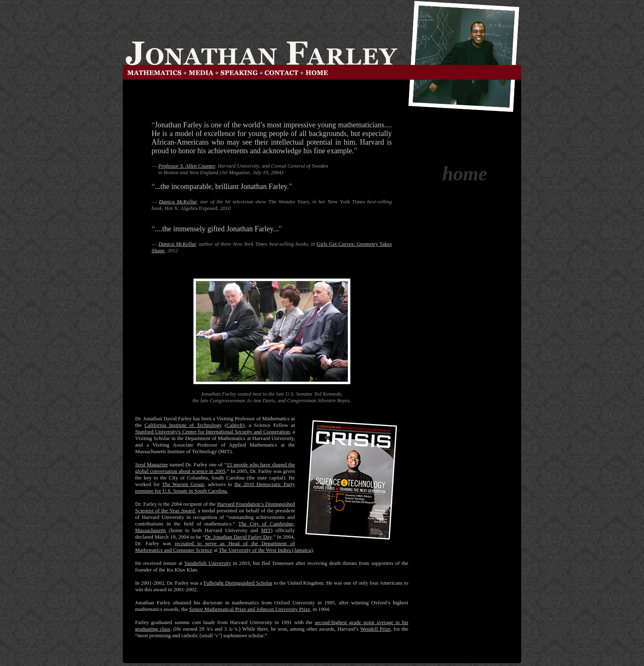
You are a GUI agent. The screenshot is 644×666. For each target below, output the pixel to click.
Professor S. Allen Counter (186, 166)
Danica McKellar (178, 202)
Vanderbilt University (208, 563)
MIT (266, 530)
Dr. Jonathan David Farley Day (238, 537)
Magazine (152, 464)
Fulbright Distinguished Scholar (238, 583)
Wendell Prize (375, 629)
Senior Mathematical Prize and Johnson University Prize (250, 609)
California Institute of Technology (183, 425)
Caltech (235, 425)
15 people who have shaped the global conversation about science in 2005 (215, 468)
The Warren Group (183, 484)
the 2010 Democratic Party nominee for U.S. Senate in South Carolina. (215, 487)
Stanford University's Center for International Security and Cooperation (212, 432)
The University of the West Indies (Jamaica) (266, 550)
